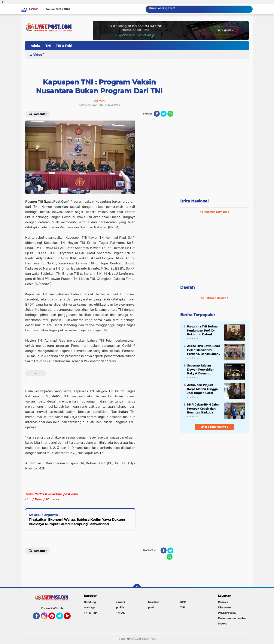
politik (120, 607)
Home (34, 9)
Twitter (61, 618)
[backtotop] (137, 588)
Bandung (90, 602)
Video (38, 55)
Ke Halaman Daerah (214, 298)
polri (151, 607)
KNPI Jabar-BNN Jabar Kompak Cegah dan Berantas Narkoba (203, 408)
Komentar (38, 114)
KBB (183, 602)
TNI (48, 46)
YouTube (70, 618)
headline (154, 602)
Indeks (35, 46)
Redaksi (223, 602)
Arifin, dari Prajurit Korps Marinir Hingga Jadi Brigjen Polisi (202, 389)
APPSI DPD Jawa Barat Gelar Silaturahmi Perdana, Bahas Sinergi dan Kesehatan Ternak (204, 350)
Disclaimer (225, 607)
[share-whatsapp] (170, 114)
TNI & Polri (64, 46)
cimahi (120, 602)
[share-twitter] (164, 114)
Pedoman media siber (232, 618)
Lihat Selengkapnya (215, 427)
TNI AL (120, 613)
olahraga (89, 607)
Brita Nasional (194, 201)
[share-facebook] (157, 114)
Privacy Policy (227, 613)
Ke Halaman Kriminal (214, 212)
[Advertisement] (214, 163)
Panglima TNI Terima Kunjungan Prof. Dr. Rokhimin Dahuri (202, 330)
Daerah (187, 287)
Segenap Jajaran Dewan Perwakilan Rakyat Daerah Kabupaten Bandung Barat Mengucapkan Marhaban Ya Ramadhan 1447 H (202, 370)
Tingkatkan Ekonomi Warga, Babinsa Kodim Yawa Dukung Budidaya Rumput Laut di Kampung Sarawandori (77, 522)
